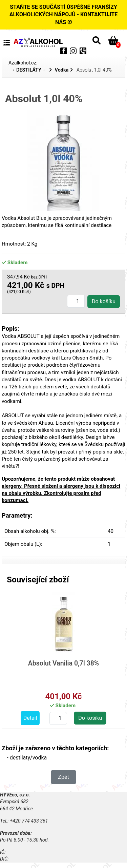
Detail (30, 718)
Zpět (63, 777)
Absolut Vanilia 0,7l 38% (63, 663)
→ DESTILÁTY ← (29, 70)
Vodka (62, 70)
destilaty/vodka (28, 758)
